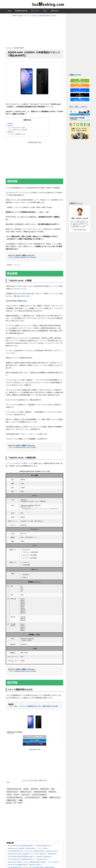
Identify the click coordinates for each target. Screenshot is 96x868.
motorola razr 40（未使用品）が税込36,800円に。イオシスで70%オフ (28, 850)
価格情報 (10, 125)
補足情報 (10, 133)
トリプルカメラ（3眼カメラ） (15, 799)
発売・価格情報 (19, 804)
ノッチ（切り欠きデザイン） (33, 799)
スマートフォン (25, 796)
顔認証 (21, 801)
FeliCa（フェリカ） (12, 793)
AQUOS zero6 (44, 790)
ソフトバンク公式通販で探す (34, 738)
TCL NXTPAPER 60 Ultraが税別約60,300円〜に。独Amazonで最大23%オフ (30, 858)
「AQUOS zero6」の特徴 (17, 129)
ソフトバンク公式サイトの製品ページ (18, 465)
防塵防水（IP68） (12, 801)
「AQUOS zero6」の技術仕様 (18, 131)
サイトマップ (35, 11)
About (45, 11)
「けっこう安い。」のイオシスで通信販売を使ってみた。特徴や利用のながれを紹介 (33, 707)
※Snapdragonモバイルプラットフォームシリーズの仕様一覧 (40, 510)
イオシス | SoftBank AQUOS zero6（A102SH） (23, 259)
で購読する (80, 81)
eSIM (53, 790)
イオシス (16, 266)
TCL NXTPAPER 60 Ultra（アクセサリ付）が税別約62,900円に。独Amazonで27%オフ (33, 852)
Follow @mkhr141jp (80, 230)
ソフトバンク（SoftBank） (39, 796)
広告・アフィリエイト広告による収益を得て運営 (34, 16)
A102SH (26, 790)
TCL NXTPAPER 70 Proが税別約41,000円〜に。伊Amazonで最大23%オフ (30, 847)
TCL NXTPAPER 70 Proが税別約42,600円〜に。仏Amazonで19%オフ (28, 861)
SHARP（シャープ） (26, 793)
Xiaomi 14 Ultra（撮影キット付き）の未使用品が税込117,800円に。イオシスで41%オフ (34, 863)
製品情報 (10, 127)
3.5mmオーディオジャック (14, 790)
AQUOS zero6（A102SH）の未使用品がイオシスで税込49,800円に (34, 55)
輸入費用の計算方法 (21, 11)
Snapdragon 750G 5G (40, 793)
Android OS (34, 790)
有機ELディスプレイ (55, 799)
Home (10, 11)
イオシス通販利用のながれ (17, 135)
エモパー (17, 796)
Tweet (8, 784)
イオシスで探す (34, 742)
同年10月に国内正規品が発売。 (25, 295)
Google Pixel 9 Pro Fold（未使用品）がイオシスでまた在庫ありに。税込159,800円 (32, 855)
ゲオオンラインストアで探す (34, 745)
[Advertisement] (34, 32)
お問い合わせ (55, 11)
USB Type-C (52, 793)
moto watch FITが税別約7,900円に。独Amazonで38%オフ (25, 866)
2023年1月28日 (19, 48)
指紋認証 (45, 799)
